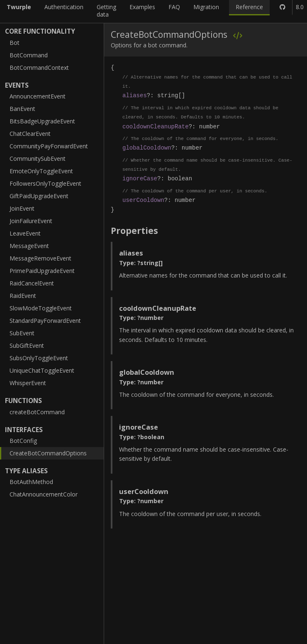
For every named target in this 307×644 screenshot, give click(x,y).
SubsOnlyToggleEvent (39, 358)
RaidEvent (23, 296)
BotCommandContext (39, 68)
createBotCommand (37, 412)
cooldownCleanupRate (156, 127)
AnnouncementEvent (38, 96)
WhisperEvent (28, 383)
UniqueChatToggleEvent (42, 370)
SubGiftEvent (27, 345)
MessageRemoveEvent (40, 258)
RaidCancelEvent (32, 283)
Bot (15, 43)
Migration (206, 7)
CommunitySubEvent (38, 159)
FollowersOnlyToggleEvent (45, 183)
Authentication (64, 7)
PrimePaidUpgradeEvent (42, 271)
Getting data (106, 11)
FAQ (174, 7)
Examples (142, 7)
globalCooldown (147, 148)
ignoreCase (140, 178)
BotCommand (29, 55)
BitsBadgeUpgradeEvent (42, 121)
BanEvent (22, 109)
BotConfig (23, 441)
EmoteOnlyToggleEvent (41, 171)
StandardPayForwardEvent (45, 321)
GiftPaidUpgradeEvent (39, 196)
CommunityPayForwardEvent (49, 146)
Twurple (19, 7)
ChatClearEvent (30, 134)
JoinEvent (22, 208)
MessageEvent (29, 246)
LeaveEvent (25, 233)
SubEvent (22, 333)
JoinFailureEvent (31, 221)
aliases (135, 95)
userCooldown (143, 200)
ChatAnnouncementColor (44, 494)
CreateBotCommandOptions (48, 453)
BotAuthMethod (31, 482)
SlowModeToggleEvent (41, 308)
